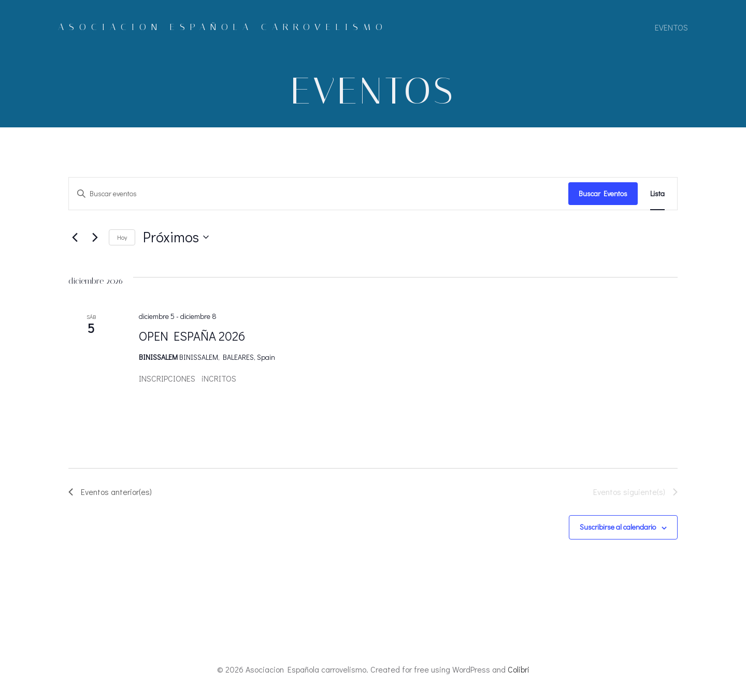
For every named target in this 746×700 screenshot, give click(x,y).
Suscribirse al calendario (618, 527)
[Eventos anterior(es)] (75, 238)
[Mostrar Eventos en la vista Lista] (657, 194)
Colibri (519, 669)
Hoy (122, 237)
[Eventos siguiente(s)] (95, 238)
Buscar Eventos (603, 193)
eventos (671, 27)
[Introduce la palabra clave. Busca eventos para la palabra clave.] (319, 194)
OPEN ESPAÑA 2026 (192, 336)
